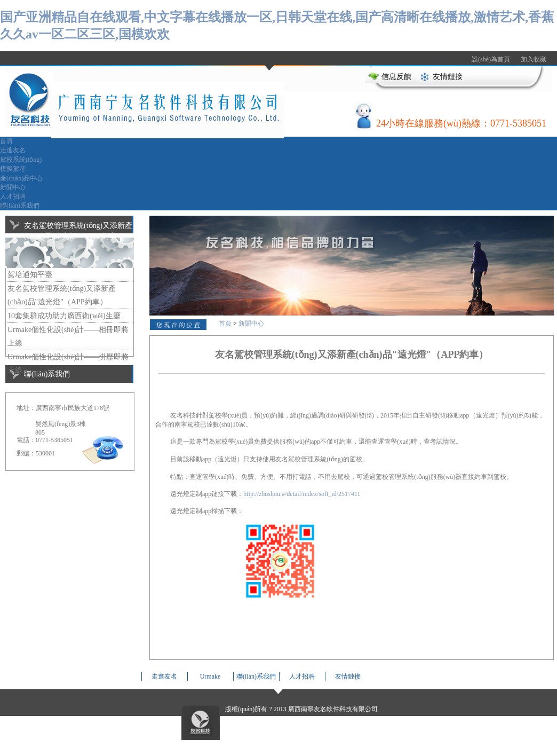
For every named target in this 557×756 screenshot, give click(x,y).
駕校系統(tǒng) (21, 160)
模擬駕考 (13, 169)
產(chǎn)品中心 (21, 178)
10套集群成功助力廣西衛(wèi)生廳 (64, 316)
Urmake (210, 676)
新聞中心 (13, 187)
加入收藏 (534, 59)
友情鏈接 (448, 77)
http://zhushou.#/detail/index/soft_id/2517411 (302, 494)
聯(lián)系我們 (20, 206)
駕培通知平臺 (30, 275)
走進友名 (13, 150)
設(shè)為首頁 (491, 59)
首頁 (6, 141)
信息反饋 (396, 77)
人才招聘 (13, 196)
